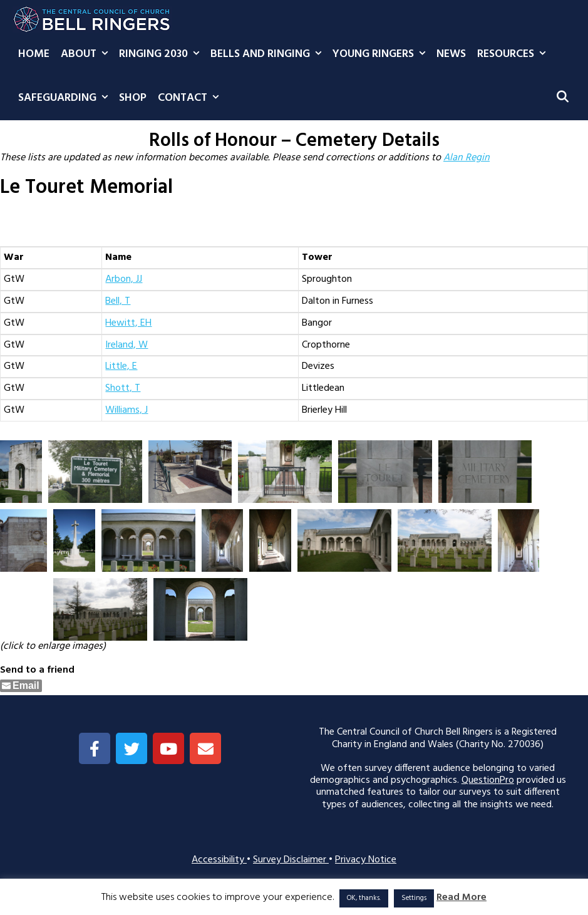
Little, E (121, 366)
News (451, 54)
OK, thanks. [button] (364, 898)
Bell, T (118, 301)
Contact (191, 98)
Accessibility (219, 860)
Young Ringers (382, 54)
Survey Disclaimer (291, 860)
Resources (514, 54)
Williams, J (126, 410)
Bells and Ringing (269, 54)
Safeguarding (66, 98)
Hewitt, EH (128, 323)
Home (34, 54)
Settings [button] (414, 898)
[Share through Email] (21, 686)
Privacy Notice (366, 860)
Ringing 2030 (162, 54)
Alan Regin (467, 158)
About (87, 54)
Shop (133, 98)
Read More (462, 898)
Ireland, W (126, 345)
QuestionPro (488, 780)
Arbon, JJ (124, 279)
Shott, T (123, 388)
